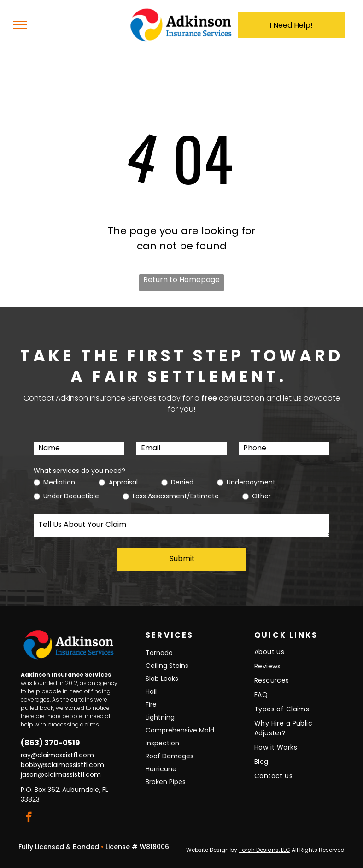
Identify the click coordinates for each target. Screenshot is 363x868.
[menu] (20, 25)
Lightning (160, 717)
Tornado (159, 653)
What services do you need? (79, 471)
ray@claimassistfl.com (57, 755)
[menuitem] (296, 654)
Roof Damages (170, 756)
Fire (151, 704)
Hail (151, 691)
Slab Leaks (162, 679)
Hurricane (161, 769)
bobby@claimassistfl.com (62, 765)
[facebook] (29, 818)
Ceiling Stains (167, 666)
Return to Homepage (181, 280)
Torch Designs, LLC (264, 850)
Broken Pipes (166, 782)
